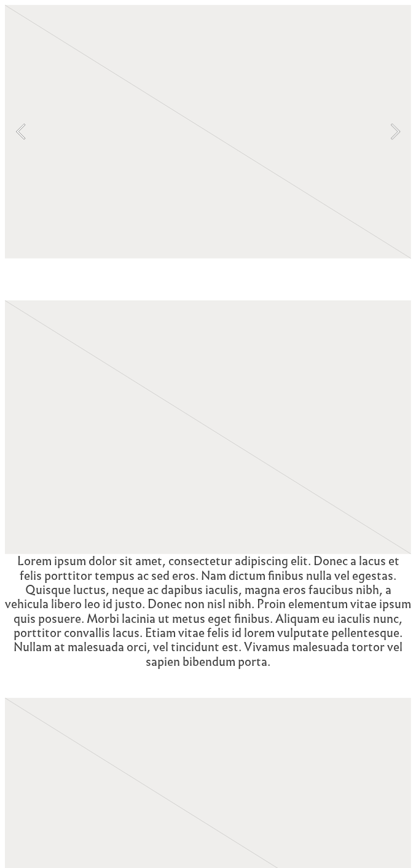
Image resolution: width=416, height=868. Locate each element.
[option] (208, 132)
